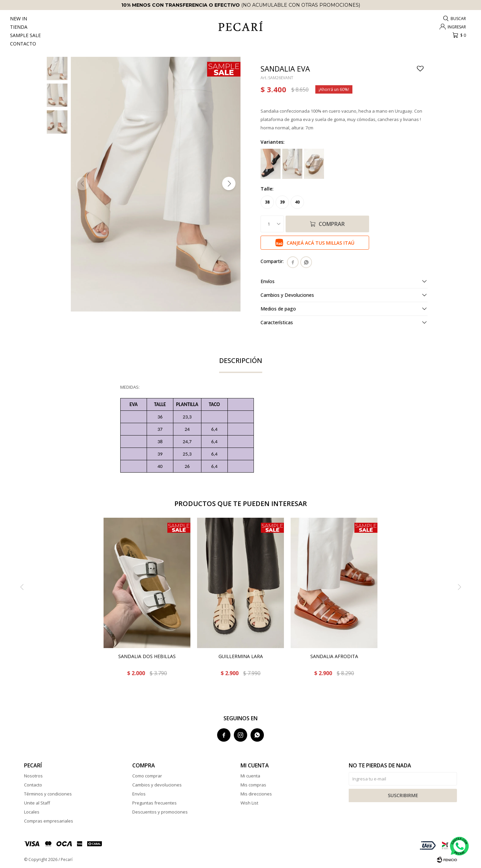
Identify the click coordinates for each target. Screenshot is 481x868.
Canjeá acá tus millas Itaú (320, 243)
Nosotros (33, 776)
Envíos (139, 794)
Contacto (23, 44)
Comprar (332, 224)
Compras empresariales (49, 821)
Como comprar (147, 776)
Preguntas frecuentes (154, 803)
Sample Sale (25, 35)
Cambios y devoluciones (157, 785)
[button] (229, 183)
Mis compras (253, 785)
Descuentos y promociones (160, 812)
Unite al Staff (37, 803)
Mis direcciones (256, 794)
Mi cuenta (250, 776)
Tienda (19, 27)
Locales (32, 812)
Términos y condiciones (48, 794)
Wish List (249, 803)
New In (19, 19)
